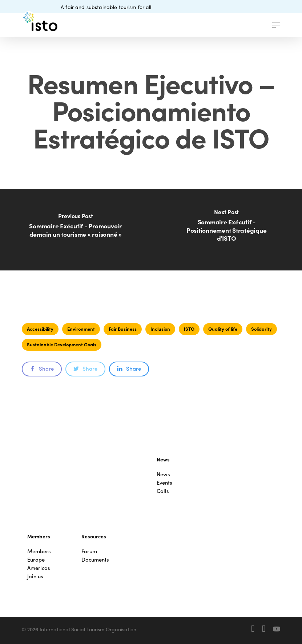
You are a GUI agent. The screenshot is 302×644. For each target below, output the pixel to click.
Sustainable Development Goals (62, 344)
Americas (39, 568)
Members (39, 551)
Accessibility (40, 329)
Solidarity (261, 329)
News (163, 474)
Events (164, 483)
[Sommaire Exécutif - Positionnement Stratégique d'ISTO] (226, 230)
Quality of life (223, 329)
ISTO (189, 329)
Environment (81, 329)
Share (42, 368)
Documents (95, 560)
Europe (36, 560)
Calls (163, 491)
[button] (276, 25)
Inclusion (160, 329)
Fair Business (123, 329)
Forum (89, 551)
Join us (35, 576)
